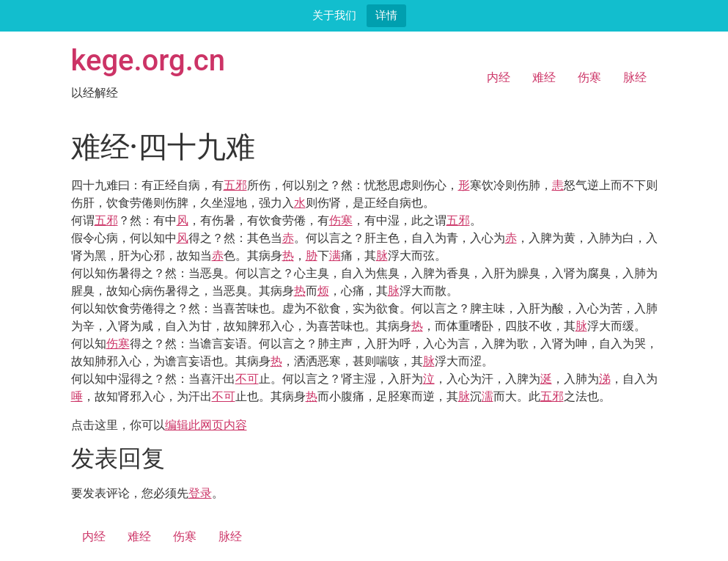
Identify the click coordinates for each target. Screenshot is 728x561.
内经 (499, 77)
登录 (200, 493)
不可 (247, 379)
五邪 (235, 185)
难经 (544, 77)
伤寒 (589, 77)
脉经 (635, 77)
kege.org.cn (148, 60)
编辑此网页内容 (206, 425)
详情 (386, 15)
